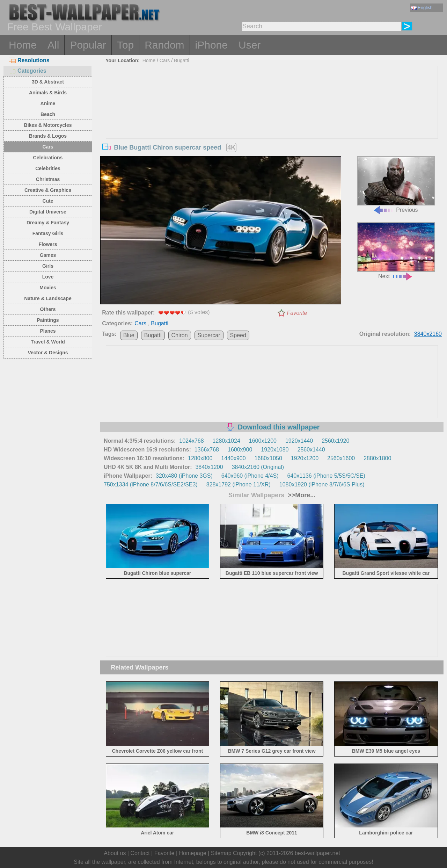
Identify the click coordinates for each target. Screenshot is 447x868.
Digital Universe (48, 212)
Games (48, 255)
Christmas (48, 179)
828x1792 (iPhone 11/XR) (239, 484)
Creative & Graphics (48, 190)
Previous (396, 185)
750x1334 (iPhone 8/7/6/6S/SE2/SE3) (151, 484)
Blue (129, 335)
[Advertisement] (272, 118)
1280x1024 (226, 441)
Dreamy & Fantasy (48, 223)
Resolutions (29, 60)
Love (48, 277)
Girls (48, 266)
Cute (48, 201)
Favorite (297, 313)
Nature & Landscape (48, 298)
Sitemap (221, 853)
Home (23, 45)
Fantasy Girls (48, 233)
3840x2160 (428, 334)
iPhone (211, 45)
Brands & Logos (48, 136)
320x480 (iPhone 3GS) (184, 476)
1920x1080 (275, 450)
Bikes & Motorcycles (48, 125)
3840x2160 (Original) (258, 467)
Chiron (180, 335)
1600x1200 (263, 441)
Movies (48, 288)
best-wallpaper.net (317, 853)
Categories (28, 71)
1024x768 (191, 441)
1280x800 (200, 458)
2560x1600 (341, 458)
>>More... (301, 495)
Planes (48, 331)
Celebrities (48, 168)
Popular (88, 45)
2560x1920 (335, 441)
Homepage (193, 853)
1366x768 (207, 450)
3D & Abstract (48, 82)
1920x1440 (299, 441)
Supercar (209, 335)
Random (164, 45)
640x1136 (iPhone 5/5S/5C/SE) (326, 476)
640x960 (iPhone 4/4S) (250, 476)
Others (48, 309)
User (250, 45)
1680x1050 (268, 458)
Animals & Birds (48, 93)
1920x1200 (305, 458)
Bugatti (182, 60)
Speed (238, 335)
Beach (48, 114)
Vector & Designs (48, 353)
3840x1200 (209, 467)
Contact (140, 853)
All (53, 45)
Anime (48, 103)
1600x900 (240, 450)
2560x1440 (311, 450)
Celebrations (48, 158)
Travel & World (48, 342)
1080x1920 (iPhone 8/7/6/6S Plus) (322, 484)
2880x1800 (377, 458)
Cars (48, 147)
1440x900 (233, 458)
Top (125, 45)
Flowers (48, 244)
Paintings (48, 320)
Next (396, 251)
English (422, 8)
